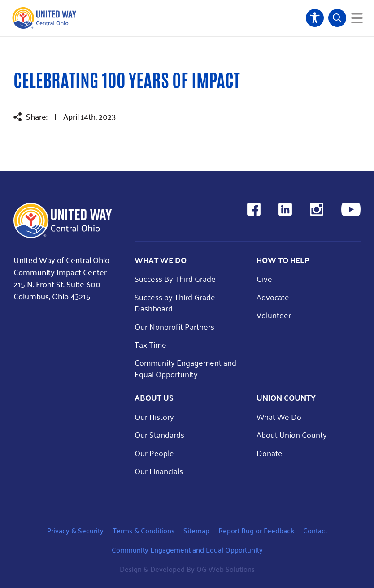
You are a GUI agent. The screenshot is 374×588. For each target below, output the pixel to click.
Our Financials (159, 471)
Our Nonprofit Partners (174, 326)
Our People (154, 453)
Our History (154, 417)
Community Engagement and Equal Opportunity (185, 368)
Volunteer (274, 315)
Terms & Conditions (144, 530)
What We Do (279, 417)
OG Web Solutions (226, 569)
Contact (315, 530)
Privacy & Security (75, 530)
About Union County (292, 435)
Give (264, 279)
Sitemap (196, 530)
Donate (270, 453)
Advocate (273, 297)
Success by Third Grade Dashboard (175, 303)
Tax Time (150, 344)
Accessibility (315, 18)
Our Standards (159, 435)
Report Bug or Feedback (256, 530)
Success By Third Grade (175, 279)
